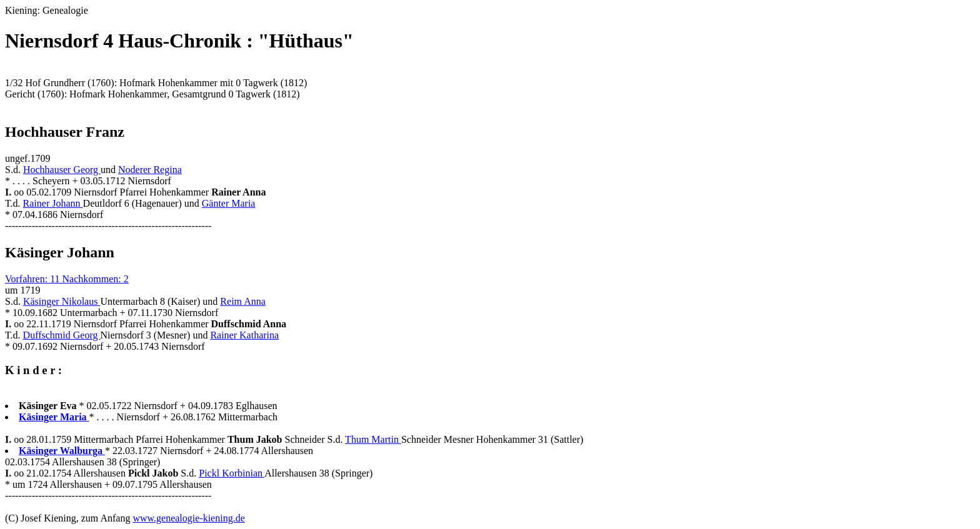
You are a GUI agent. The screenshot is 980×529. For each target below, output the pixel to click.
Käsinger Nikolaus (62, 301)
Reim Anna (242, 301)
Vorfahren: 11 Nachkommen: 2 (67, 279)
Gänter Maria (229, 203)
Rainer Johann (53, 203)
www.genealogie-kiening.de (188, 518)
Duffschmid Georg (62, 335)
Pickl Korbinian (232, 473)
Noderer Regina (150, 170)
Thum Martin (373, 439)
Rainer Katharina (244, 335)
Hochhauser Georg (62, 170)
